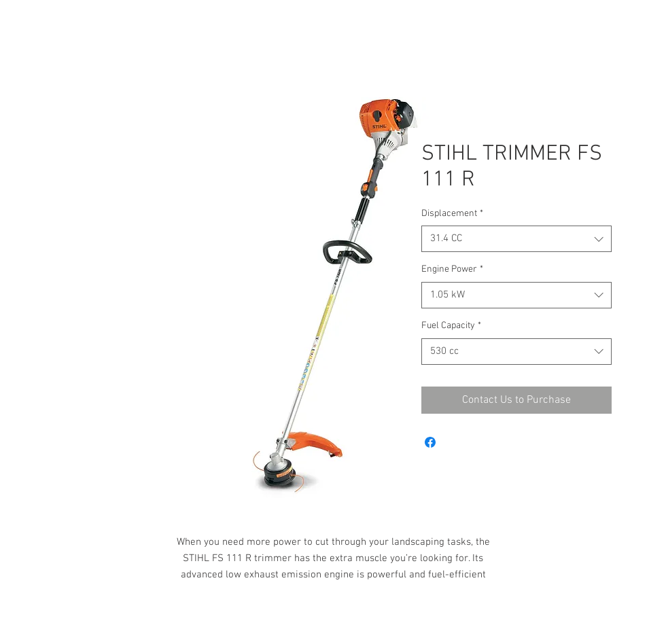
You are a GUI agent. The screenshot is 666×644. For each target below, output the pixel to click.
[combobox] (516, 239)
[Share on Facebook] (430, 442)
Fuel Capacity (451, 326)
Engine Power (452, 269)
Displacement (452, 214)
